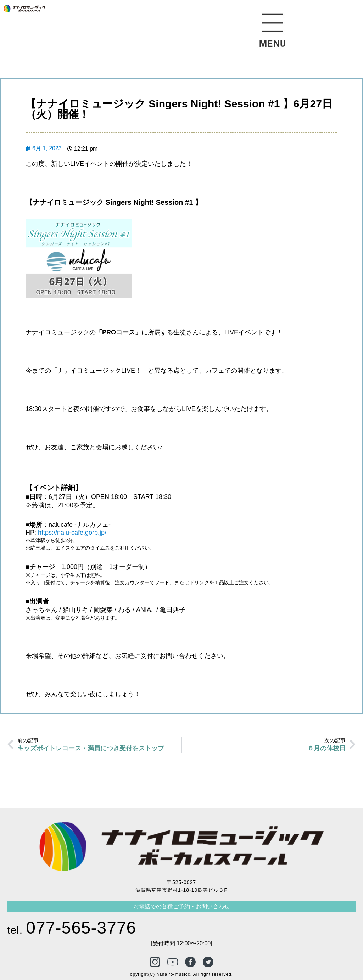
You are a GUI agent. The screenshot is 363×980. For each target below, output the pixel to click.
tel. (72, 930)
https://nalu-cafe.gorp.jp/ (72, 533)
